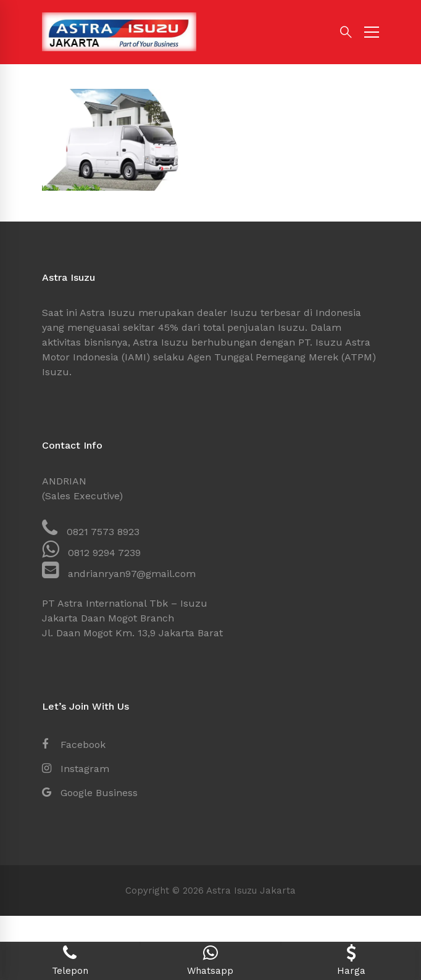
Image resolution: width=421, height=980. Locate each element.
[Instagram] (76, 769)
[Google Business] (90, 793)
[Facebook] (74, 745)
